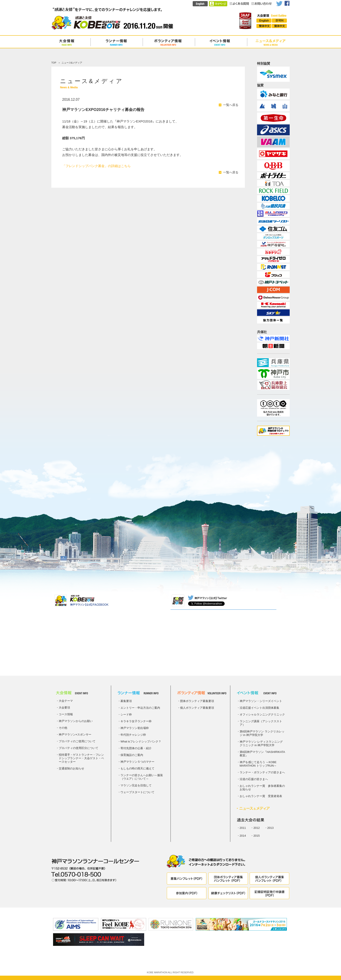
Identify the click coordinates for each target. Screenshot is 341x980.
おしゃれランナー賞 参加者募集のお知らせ (262, 788)
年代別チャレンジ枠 (133, 735)
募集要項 (126, 701)
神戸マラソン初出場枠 (135, 728)
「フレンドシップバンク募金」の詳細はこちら (96, 166)
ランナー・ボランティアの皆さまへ (262, 772)
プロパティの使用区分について (79, 748)
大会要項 (64, 708)
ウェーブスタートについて (137, 792)
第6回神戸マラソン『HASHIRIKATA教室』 (262, 754)
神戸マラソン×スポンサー (75, 735)
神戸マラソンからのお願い (76, 721)
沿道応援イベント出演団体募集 (259, 708)
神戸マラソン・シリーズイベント (261, 701)
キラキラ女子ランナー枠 (136, 721)
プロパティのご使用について (77, 741)
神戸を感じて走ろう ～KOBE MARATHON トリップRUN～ (258, 764)
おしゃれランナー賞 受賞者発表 (261, 796)
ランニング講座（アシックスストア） (261, 723)
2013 (270, 828)
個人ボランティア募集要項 (197, 708)
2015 (257, 836)
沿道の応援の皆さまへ (254, 779)
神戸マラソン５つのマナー (137, 762)
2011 (243, 828)
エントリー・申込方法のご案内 (140, 708)
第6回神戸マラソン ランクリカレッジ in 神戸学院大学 (262, 733)
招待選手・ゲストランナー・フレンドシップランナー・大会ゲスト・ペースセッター (81, 758)
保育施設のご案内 (132, 755)
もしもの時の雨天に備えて (137, 768)
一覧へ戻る (231, 105)
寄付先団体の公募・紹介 (136, 748)
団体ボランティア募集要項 (197, 701)
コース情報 (66, 714)
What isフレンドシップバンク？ (141, 741)
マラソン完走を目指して (136, 785)
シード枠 (126, 714)
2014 (243, 836)
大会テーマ (66, 701)
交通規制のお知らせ (71, 768)
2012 (257, 828)
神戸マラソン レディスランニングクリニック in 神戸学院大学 (261, 743)
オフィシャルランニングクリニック (262, 714)
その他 (63, 728)
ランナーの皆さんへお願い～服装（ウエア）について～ (142, 777)
